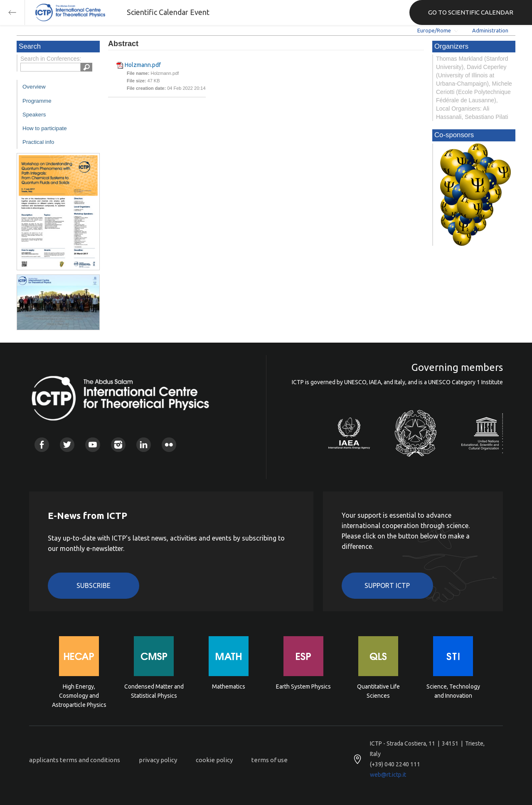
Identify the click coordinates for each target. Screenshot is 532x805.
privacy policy (158, 760)
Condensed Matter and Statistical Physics (154, 691)
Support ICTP (387, 585)
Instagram (118, 445)
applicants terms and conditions (75, 760)
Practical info (38, 142)
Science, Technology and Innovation (453, 691)
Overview (34, 87)
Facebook (42, 445)
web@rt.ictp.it (388, 775)
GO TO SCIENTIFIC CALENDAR (471, 12)
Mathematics (229, 686)
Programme (37, 101)
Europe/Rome (434, 30)
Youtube (92, 445)
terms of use (270, 760)
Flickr (169, 445)
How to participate (45, 128)
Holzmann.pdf (143, 65)
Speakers (34, 115)
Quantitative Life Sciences (378, 691)
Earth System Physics (303, 686)
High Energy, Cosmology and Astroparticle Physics (79, 695)
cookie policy (214, 760)
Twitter (67, 445)
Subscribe (94, 585)
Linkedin (144, 445)
